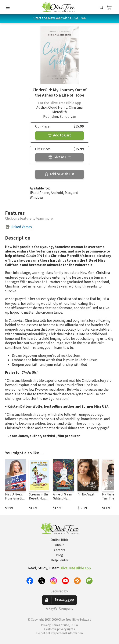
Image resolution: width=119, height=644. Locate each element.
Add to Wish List (60, 174)
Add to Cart (59, 135)
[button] (102, 8)
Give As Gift (60, 157)
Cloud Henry (58, 108)
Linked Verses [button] (21, 227)
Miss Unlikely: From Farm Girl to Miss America (14, 501)
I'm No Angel (86, 495)
